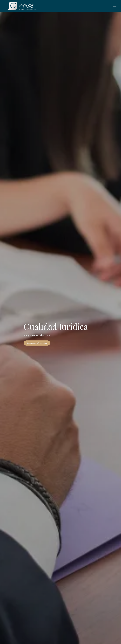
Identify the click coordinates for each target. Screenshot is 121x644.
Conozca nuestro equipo (37, 343)
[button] (115, 6)
